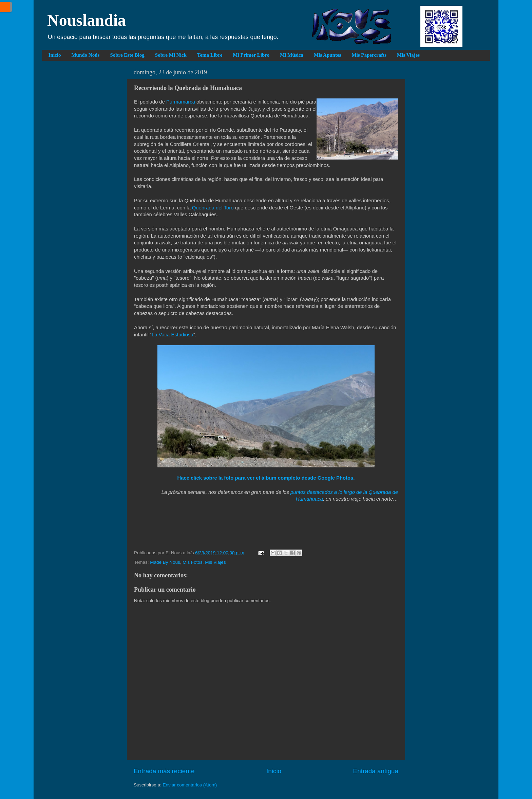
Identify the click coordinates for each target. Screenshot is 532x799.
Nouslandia (87, 20)
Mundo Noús (85, 55)
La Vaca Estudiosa (173, 335)
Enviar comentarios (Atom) (190, 785)
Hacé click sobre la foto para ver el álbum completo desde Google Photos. (266, 478)
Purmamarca (181, 102)
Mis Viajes (408, 55)
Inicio (55, 55)
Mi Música (292, 55)
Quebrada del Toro (213, 208)
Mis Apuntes (327, 55)
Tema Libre (210, 55)
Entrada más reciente (164, 771)
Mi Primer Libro (251, 55)
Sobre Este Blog (127, 55)
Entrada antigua (376, 771)
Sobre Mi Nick (171, 55)
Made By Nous (165, 562)
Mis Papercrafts (369, 55)
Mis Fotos (193, 562)
